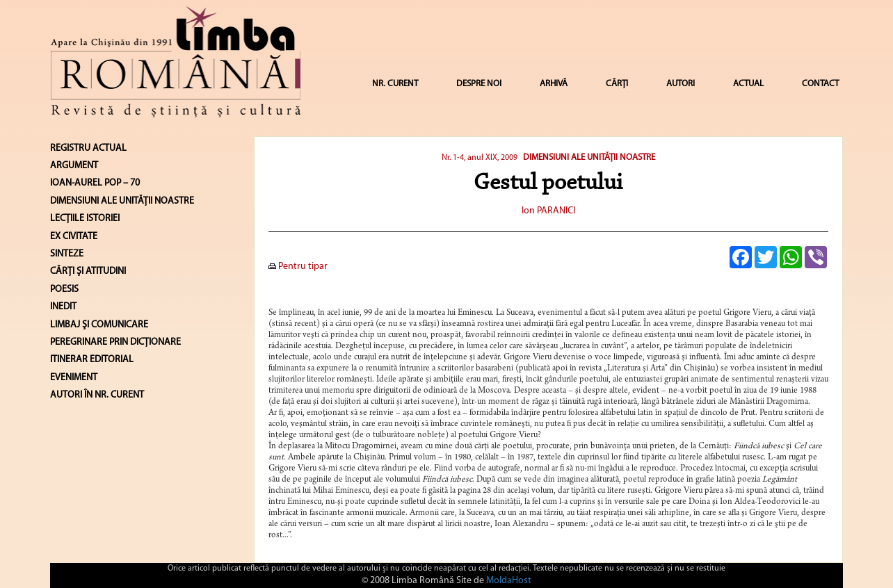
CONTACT (820, 84)
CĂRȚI (617, 84)
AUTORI (681, 84)
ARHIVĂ (554, 84)
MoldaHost (509, 581)
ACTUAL (748, 84)
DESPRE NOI (479, 84)
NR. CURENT (395, 84)
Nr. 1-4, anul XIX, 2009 (480, 158)
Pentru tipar (298, 267)
